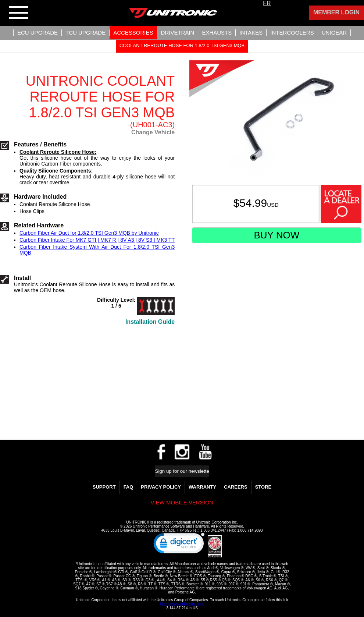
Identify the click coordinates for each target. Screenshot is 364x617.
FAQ (129, 487)
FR (267, 3)
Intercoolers (292, 33)
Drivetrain (178, 33)
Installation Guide (150, 322)
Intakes (251, 33)
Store (263, 487)
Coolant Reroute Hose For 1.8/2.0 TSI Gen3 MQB (182, 45)
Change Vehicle (153, 132)
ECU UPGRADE (38, 33)
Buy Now (276, 235)
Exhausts (217, 33)
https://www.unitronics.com (182, 604)
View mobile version (182, 502)
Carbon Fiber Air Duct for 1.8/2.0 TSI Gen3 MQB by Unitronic (89, 233)
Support (104, 487)
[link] (179, 545)
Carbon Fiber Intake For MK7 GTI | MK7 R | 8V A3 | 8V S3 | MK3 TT (97, 240)
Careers (236, 487)
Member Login (336, 12)
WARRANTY (202, 487)
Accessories (133, 33)
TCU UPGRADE (85, 33)
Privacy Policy (161, 487)
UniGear (334, 33)
